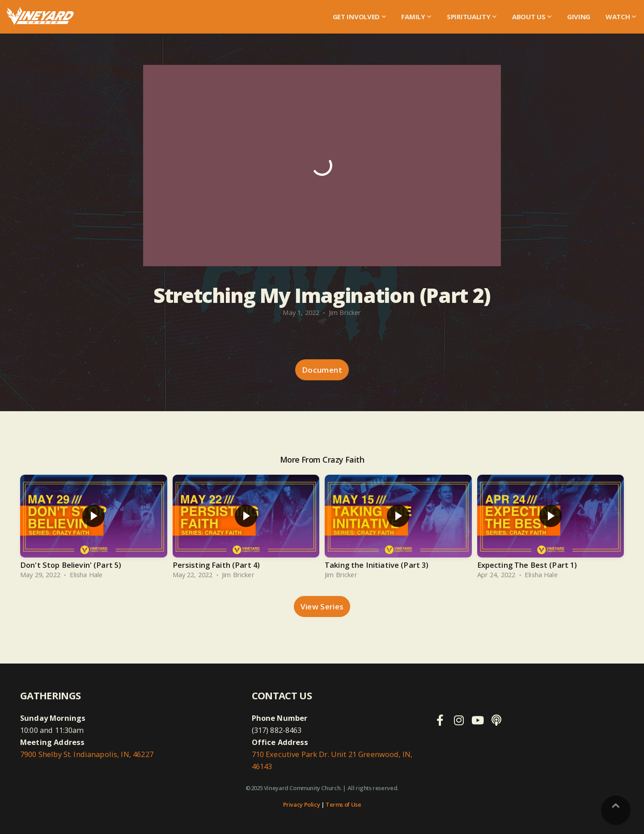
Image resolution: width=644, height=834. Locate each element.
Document (322, 370)
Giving (579, 17)
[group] (94, 529)
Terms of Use (343, 804)
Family (416, 17)
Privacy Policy (302, 804)
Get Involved (360, 17)
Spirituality (472, 17)
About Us (532, 17)
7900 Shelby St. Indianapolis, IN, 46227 (87, 754)
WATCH (621, 17)
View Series (322, 606)
